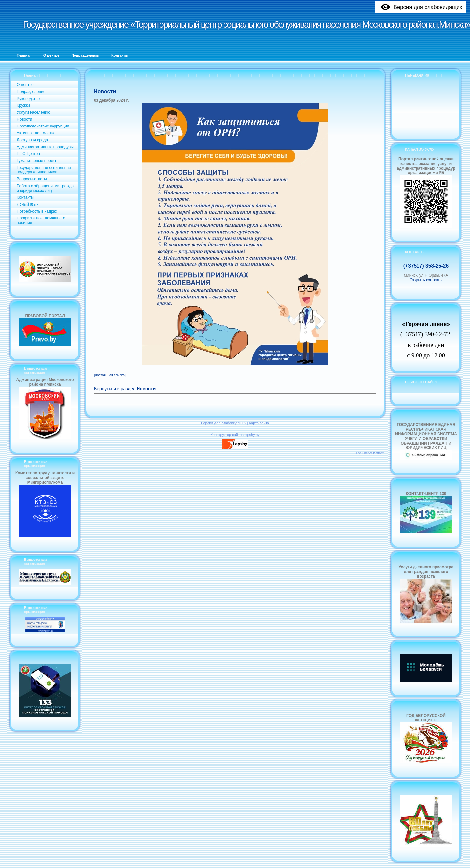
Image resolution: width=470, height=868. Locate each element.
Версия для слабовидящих (224, 423)
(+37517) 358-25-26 (426, 266)
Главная (31, 75)
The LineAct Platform (370, 453)
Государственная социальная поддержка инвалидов (44, 170)
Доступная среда (32, 140)
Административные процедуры (45, 147)
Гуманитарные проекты (38, 161)
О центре (25, 85)
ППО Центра (28, 154)
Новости (24, 119)
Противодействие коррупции (43, 126)
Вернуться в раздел (125, 389)
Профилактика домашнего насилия (41, 220)
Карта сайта (259, 423)
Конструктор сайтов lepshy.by (235, 435)
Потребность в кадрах (37, 211)
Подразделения (31, 92)
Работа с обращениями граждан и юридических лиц (46, 188)
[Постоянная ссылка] (110, 375)
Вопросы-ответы (32, 179)
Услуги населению (33, 112)
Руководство (28, 99)
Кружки (23, 105)
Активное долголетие (36, 133)
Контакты (25, 197)
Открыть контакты (426, 280)
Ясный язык (28, 204)
